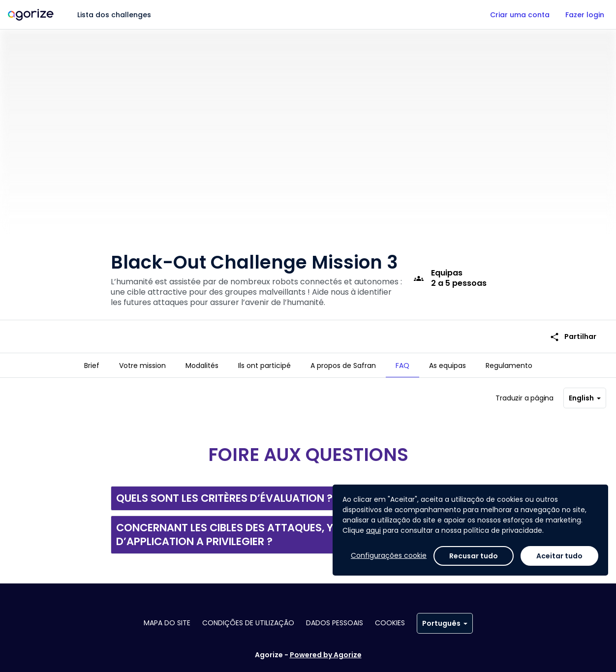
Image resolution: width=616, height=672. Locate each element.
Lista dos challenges (114, 15)
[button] (308, 498)
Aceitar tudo (559, 556)
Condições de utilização (248, 623)
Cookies (390, 623)
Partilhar (573, 337)
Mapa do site (167, 623)
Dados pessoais (335, 623)
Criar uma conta (520, 15)
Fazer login (585, 15)
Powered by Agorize (326, 655)
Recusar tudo (474, 556)
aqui (373, 530)
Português (445, 623)
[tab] (92, 366)
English (585, 398)
